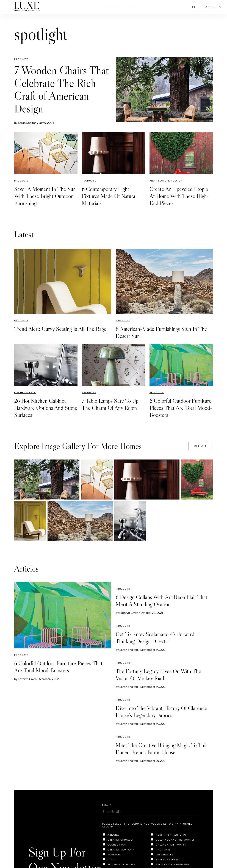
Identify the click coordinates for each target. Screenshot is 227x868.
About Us (213, 7)
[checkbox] (126, 835)
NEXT (174, 7)
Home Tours (53, 7)
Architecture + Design (166, 181)
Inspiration (114, 7)
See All (201, 446)
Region (73, 7)
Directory (136, 7)
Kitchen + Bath (25, 392)
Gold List (157, 7)
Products (92, 7)
